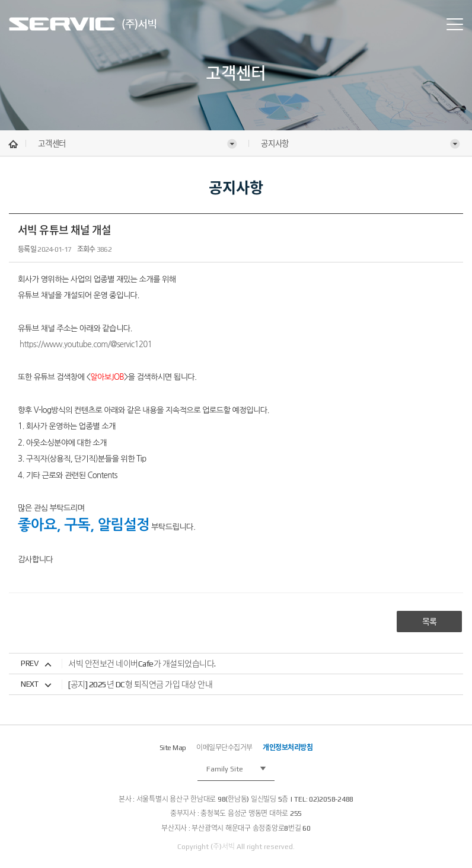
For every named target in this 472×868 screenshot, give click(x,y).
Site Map (173, 748)
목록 (430, 622)
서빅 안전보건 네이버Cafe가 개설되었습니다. (142, 664)
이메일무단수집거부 (224, 748)
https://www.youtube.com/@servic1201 (86, 345)
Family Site (225, 769)
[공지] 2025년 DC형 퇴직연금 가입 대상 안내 (140, 684)
